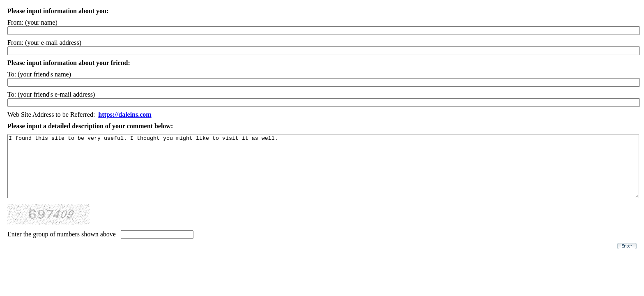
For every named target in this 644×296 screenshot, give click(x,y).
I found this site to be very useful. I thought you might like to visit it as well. (323, 172)
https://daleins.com (125, 114)
